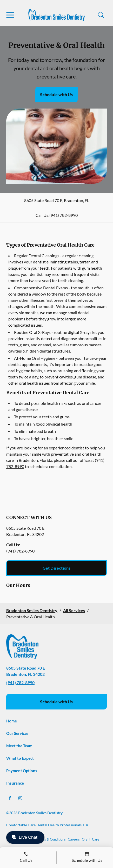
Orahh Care (91, 839)
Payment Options (22, 771)
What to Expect (20, 758)
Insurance (15, 783)
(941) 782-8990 (64, 215)
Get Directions (57, 568)
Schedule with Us (56, 94)
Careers (74, 839)
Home (12, 721)
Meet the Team (19, 746)
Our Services (17, 733)
